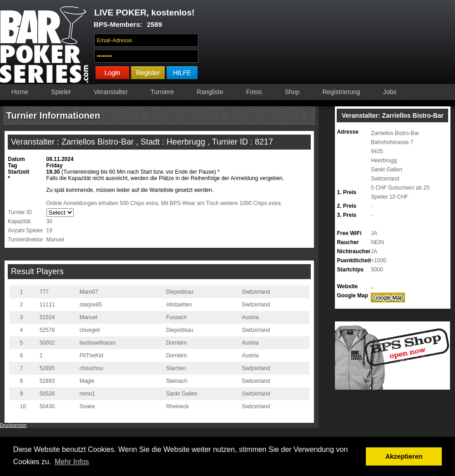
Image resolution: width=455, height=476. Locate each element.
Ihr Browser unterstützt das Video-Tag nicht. (329, 44)
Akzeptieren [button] (404, 456)
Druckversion (13, 425)
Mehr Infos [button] (72, 462)
